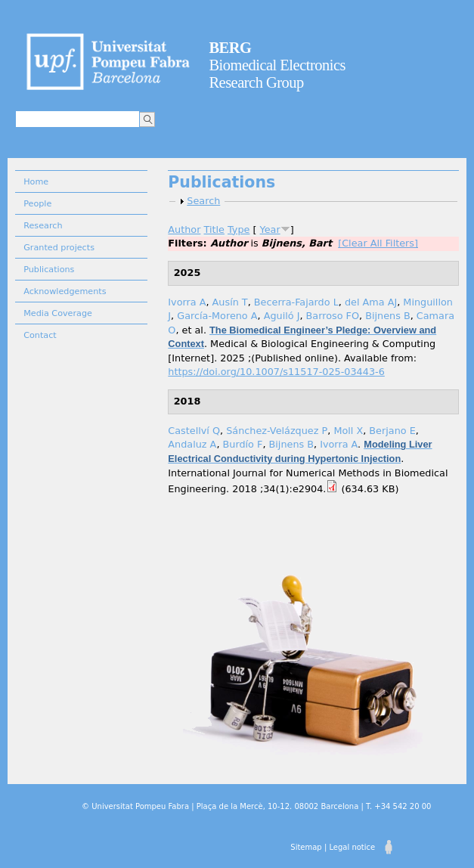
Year (270, 229)
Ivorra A (187, 302)
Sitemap (306, 847)
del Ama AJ (371, 302)
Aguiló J (282, 316)
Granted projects (59, 248)
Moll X (348, 431)
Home (36, 182)
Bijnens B (388, 316)
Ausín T (230, 302)
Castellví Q (194, 431)
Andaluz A (192, 444)
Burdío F (243, 444)
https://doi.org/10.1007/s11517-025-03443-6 (276, 372)
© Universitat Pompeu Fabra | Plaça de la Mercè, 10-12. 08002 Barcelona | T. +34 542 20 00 (256, 806)
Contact (40, 335)
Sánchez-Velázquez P (277, 431)
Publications (49, 270)
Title (214, 229)
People (37, 204)
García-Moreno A (217, 316)
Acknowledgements (65, 291)
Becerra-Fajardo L (296, 302)
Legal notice (352, 847)
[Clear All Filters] (378, 243)
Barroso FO (333, 316)
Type (239, 229)
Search (203, 201)
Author (184, 229)
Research (43, 226)
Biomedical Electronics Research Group (277, 65)
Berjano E (392, 431)
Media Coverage (58, 313)
